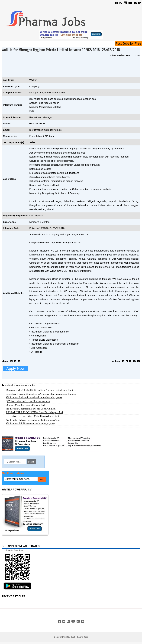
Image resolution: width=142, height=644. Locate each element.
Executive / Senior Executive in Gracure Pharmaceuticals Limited (41, 394)
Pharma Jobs (82, 637)
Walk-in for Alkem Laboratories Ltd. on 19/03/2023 (33, 420)
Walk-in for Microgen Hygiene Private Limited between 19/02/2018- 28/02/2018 (61, 50)
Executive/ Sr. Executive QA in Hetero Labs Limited (34, 416)
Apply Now (15, 368)
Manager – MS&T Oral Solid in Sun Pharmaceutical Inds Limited (41, 390)
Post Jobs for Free (128, 44)
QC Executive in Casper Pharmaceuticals (28, 402)
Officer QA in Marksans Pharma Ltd (25, 405)
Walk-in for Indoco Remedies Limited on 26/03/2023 (34, 398)
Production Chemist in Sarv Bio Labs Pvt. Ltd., (31, 409)
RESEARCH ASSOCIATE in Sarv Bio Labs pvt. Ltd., (35, 413)
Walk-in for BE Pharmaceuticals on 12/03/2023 (30, 424)
